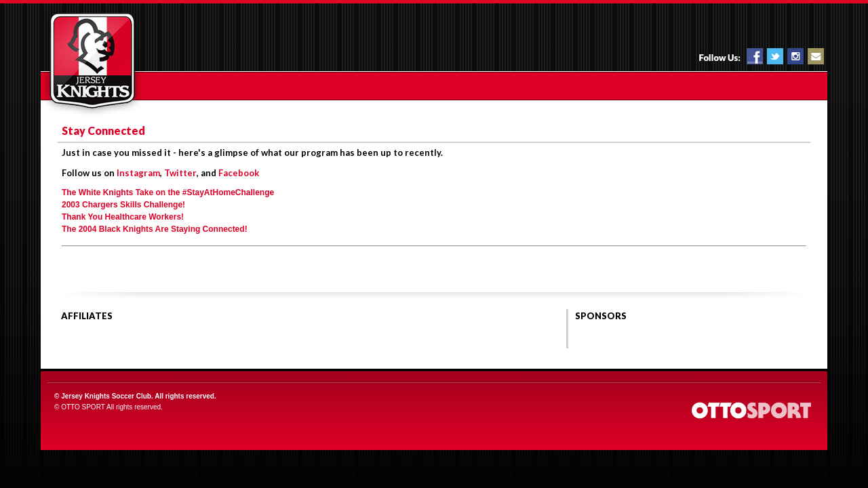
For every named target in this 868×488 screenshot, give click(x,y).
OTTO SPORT (83, 407)
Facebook (239, 173)
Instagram (138, 173)
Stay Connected (103, 130)
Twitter (180, 173)
